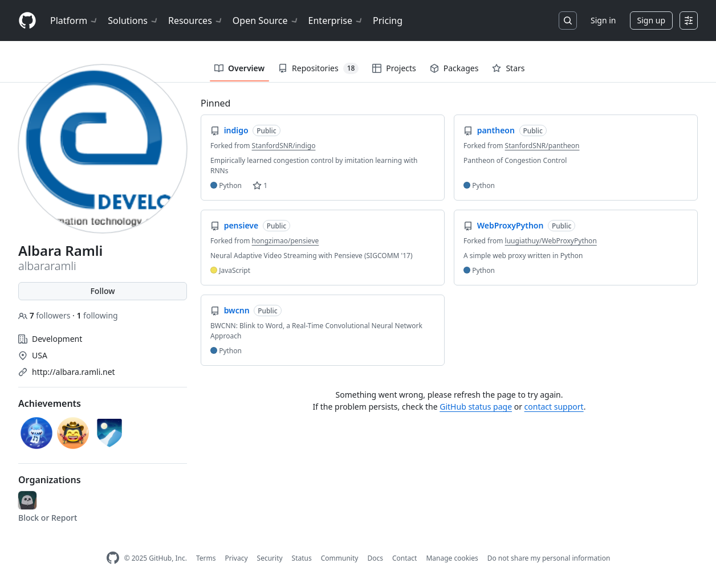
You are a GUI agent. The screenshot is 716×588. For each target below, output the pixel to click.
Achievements (50, 403)
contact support (554, 407)
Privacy (237, 558)
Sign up (651, 20)
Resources (196, 21)
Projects (394, 68)
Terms (206, 558)
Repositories (318, 68)
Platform (74, 21)
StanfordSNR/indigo (284, 146)
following (97, 315)
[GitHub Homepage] (113, 558)
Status (302, 558)
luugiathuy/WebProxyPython (551, 241)
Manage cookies (452, 558)
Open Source (266, 21)
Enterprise (336, 21)
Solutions (133, 21)
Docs (375, 558)
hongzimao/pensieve (286, 241)
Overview (239, 68)
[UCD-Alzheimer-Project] (27, 500)
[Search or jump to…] (568, 21)
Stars (508, 68)
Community (340, 558)
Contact (404, 558)
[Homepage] (27, 21)
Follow (102, 291)
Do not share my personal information (549, 558)
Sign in (603, 20)
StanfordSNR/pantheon (542, 146)
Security (270, 558)
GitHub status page (476, 407)
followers (45, 315)
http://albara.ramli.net (74, 372)
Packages (454, 68)
